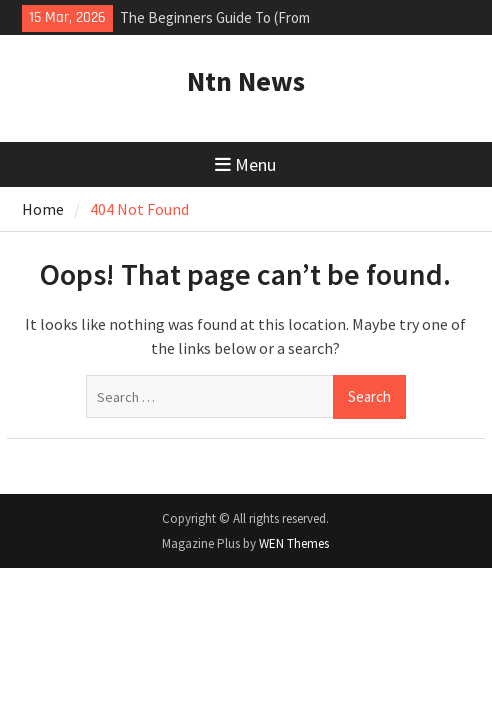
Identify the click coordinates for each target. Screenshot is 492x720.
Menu (245, 164)
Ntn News (246, 81)
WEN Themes (294, 543)
